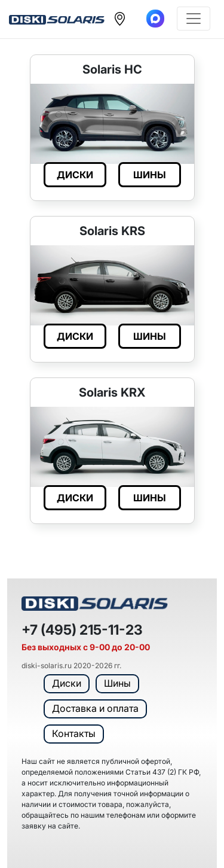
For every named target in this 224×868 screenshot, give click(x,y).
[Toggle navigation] (194, 19)
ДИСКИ (75, 175)
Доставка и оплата (95, 708)
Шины (117, 683)
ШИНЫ (150, 175)
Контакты (74, 733)
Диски (67, 683)
